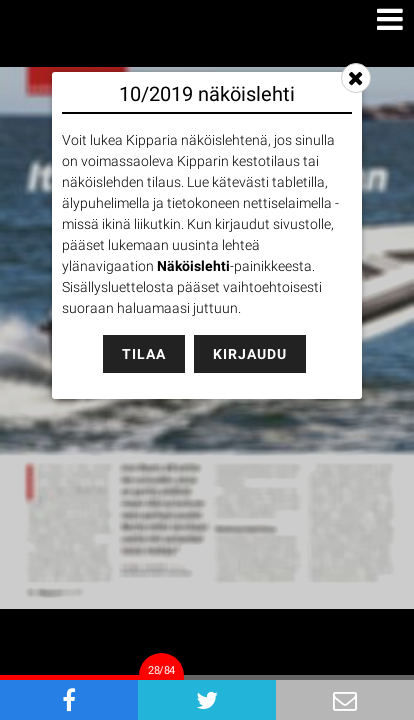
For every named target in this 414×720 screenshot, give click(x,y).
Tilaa (144, 354)
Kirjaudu (250, 354)
